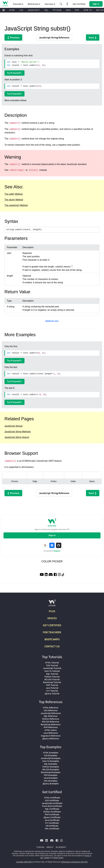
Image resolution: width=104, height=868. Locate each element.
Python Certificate (52, 812)
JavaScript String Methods (18, 432)
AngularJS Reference (51, 736)
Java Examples (51, 778)
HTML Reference (51, 708)
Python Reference (51, 719)
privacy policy (58, 858)
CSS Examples (51, 755)
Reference (54, 37)
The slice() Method (14, 200)
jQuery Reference (51, 738)
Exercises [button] (50, 4)
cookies (47, 858)
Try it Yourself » (14, 73)
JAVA (68, 10)
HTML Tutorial (52, 662)
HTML (12, 10)
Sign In (52, 535)
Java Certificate (52, 820)
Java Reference (51, 733)
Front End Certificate (52, 806)
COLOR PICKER (52, 561)
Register (57, 551)
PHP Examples (51, 775)
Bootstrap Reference (51, 724)
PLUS (52, 611)
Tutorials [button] (18, 4)
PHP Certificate (52, 814)
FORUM (40, 847)
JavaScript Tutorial (52, 668)
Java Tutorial (52, 688)
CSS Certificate (52, 800)
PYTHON (57, 10)
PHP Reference (51, 727)
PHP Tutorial (52, 685)
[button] (61, 4)
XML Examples (51, 781)
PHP (77, 10)
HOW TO (88, 10)
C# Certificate (52, 826)
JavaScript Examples (51, 758)
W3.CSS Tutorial (52, 679)
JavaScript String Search (17, 437)
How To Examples (51, 761)
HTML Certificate (52, 798)
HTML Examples (51, 753)
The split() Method (14, 194)
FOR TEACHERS (52, 632)
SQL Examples (51, 764)
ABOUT (50, 847)
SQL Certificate (52, 809)
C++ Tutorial (52, 691)
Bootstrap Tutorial (52, 682)
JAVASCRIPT (34, 10)
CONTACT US (52, 646)
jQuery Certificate (52, 817)
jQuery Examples (51, 783)
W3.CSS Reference (51, 722)
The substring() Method (16, 205)
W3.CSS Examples (51, 769)
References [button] (34, 4)
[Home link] (5, 4)
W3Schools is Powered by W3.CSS (74, 862)
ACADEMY (61, 847)
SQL (46, 10)
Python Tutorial (52, 677)
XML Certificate (52, 828)
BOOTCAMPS (52, 639)
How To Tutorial (52, 671)
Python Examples (51, 767)
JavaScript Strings (14, 426)
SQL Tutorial (52, 674)
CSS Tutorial (52, 665)
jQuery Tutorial (52, 693)
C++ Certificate (52, 823)
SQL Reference (51, 716)
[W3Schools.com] (52, 604)
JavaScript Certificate (52, 803)
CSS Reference (51, 710)
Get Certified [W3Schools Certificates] (79, 4)
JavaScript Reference (51, 713)
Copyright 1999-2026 (24, 862)
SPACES (52, 618)
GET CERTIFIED (52, 625)
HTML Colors (51, 730)
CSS (21, 10)
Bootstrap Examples (51, 772)
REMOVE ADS (52, 321)
